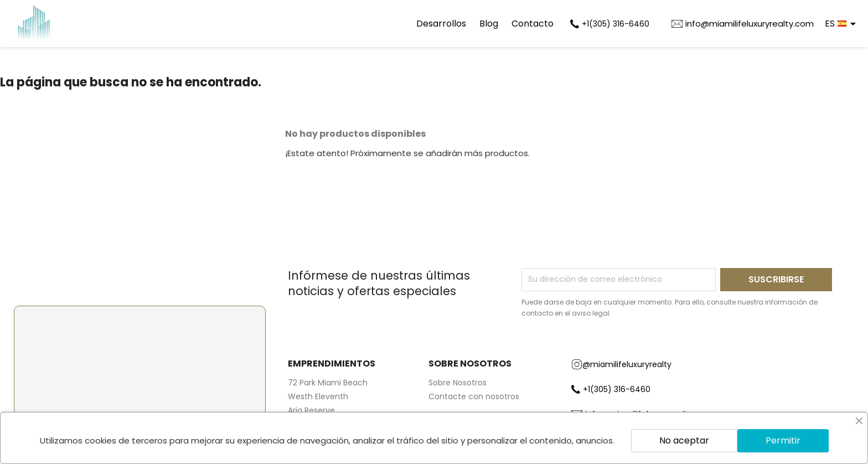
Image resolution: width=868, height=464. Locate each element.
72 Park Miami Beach (328, 383)
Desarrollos (441, 24)
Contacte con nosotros (474, 396)
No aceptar (684, 440)
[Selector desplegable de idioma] (842, 24)
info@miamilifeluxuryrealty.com (750, 24)
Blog (489, 24)
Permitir (783, 440)
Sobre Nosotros (458, 383)
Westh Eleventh (318, 396)
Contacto (533, 24)
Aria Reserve (311, 410)
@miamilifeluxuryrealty (621, 364)
